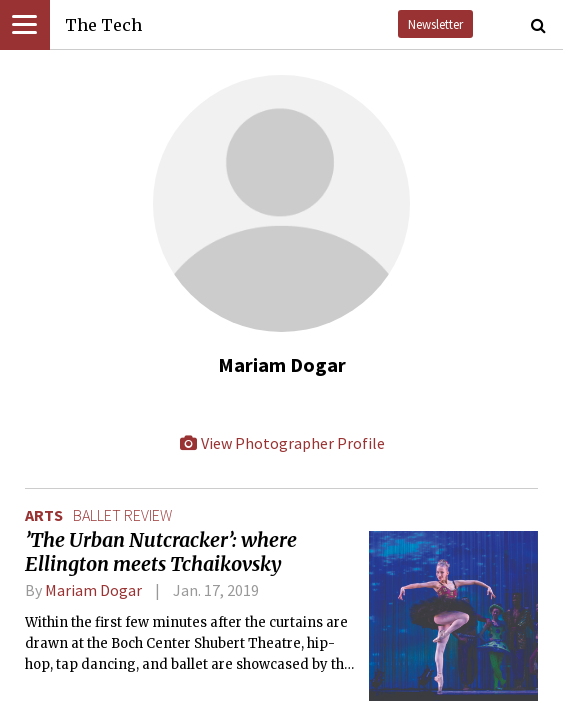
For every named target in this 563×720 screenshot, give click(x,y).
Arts (44, 515)
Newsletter (435, 24)
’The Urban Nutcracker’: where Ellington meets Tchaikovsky (161, 552)
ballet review (122, 515)
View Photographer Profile (282, 443)
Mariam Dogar (93, 590)
